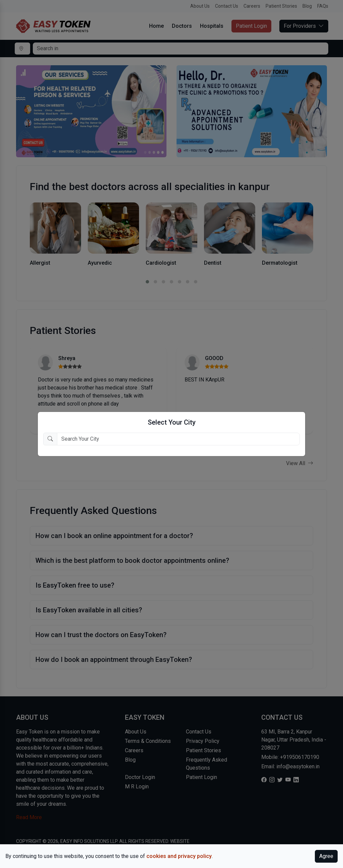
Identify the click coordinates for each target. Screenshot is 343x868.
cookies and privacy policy (179, 856)
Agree (326, 856)
